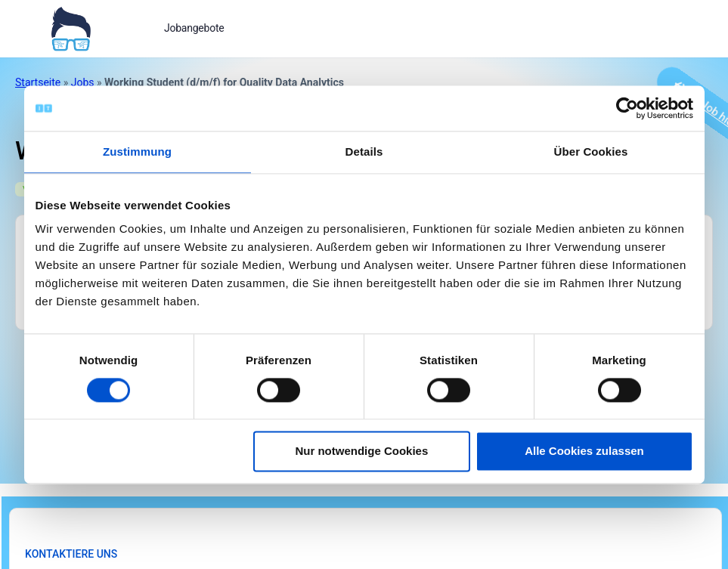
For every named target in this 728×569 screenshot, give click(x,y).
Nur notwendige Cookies (361, 451)
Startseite (38, 82)
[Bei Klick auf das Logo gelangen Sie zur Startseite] (71, 27)
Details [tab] (364, 152)
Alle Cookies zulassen (584, 451)
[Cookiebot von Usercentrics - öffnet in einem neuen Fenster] (627, 108)
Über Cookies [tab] (591, 152)
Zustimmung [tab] (137, 152)
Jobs (83, 82)
